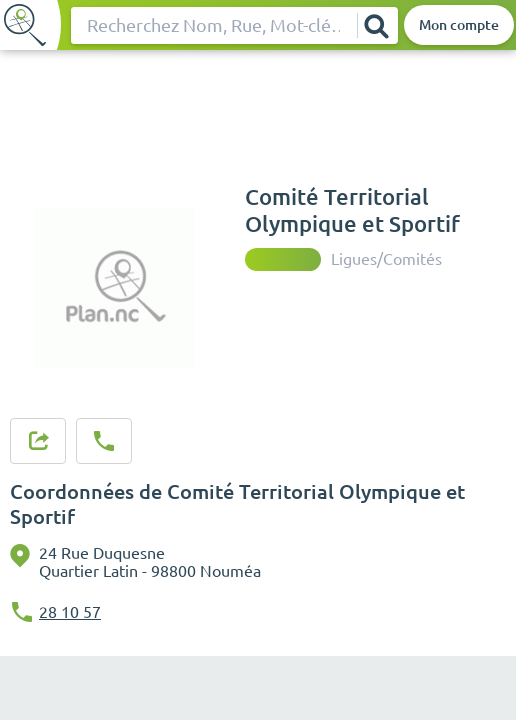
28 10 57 (70, 612)
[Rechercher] (377, 25)
